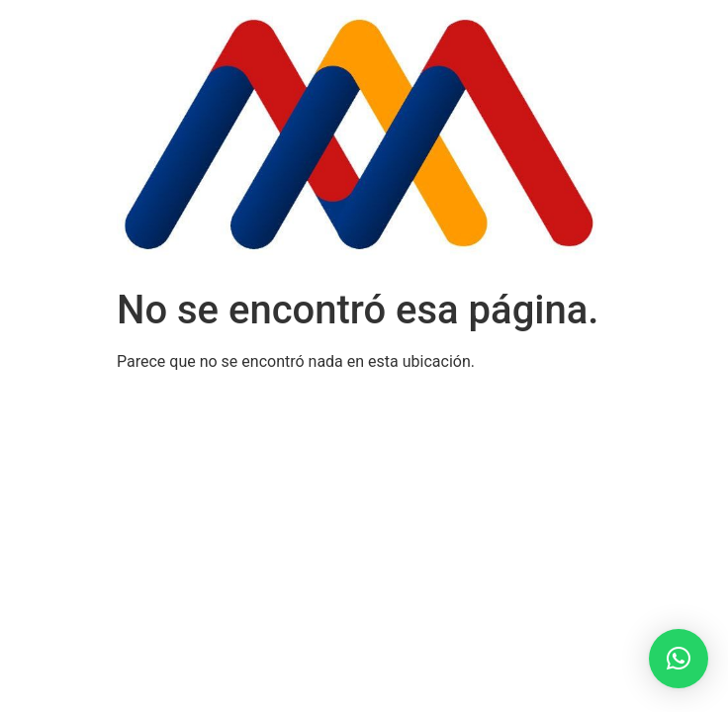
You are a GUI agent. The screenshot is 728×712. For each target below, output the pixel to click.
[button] (679, 659)
